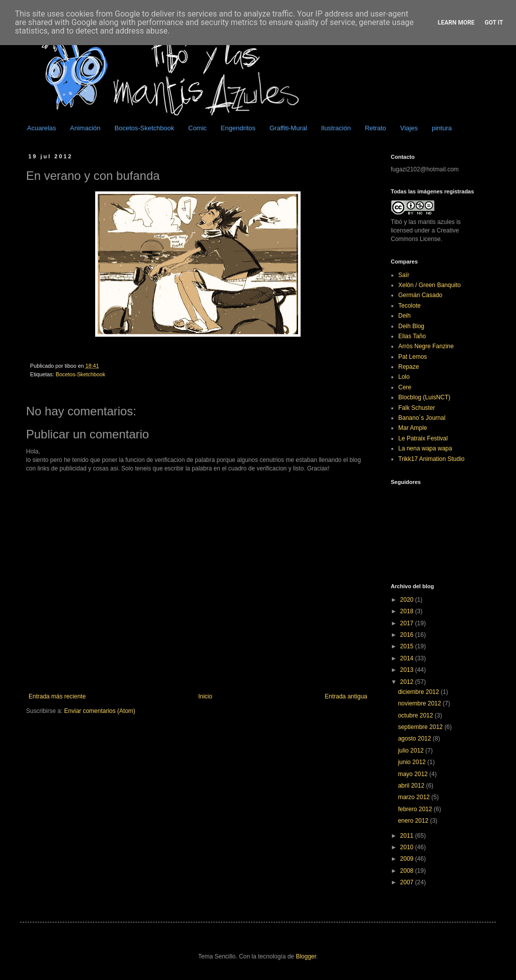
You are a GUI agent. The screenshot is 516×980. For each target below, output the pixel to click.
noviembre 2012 (420, 703)
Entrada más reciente (57, 696)
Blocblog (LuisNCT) (424, 397)
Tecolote (410, 306)
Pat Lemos (413, 357)
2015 (408, 646)
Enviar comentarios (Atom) (100, 711)
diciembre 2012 (419, 692)
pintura (442, 128)
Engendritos (238, 128)
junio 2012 (413, 762)
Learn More (456, 23)
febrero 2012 (416, 809)
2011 (408, 836)
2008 (408, 871)
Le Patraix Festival (423, 438)
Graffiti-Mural (288, 128)
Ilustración (336, 128)
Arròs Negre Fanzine (426, 346)
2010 (408, 847)
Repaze (409, 367)
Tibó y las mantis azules (423, 222)
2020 (408, 600)
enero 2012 (414, 821)
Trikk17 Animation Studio (431, 459)
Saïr (404, 275)
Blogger (306, 956)
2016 (408, 635)
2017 (408, 623)
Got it (494, 23)
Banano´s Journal (422, 418)
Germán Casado (420, 295)
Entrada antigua (346, 696)
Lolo (404, 377)
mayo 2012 (414, 774)
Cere (405, 387)
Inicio (205, 696)
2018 (408, 611)
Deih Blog (411, 326)
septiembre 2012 (421, 727)
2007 (408, 882)
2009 (408, 859)
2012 (408, 682)
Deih (405, 316)
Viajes (409, 128)
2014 (408, 658)
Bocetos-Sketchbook (145, 128)
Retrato (375, 128)
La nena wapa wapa (425, 448)
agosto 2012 (415, 739)
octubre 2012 (416, 715)
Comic (198, 128)
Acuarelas (42, 128)
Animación (85, 128)
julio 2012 (412, 751)
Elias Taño (412, 336)
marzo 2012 (415, 797)
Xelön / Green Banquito (430, 285)
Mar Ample (413, 428)
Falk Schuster (417, 408)
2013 (408, 670)
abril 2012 (412, 786)
